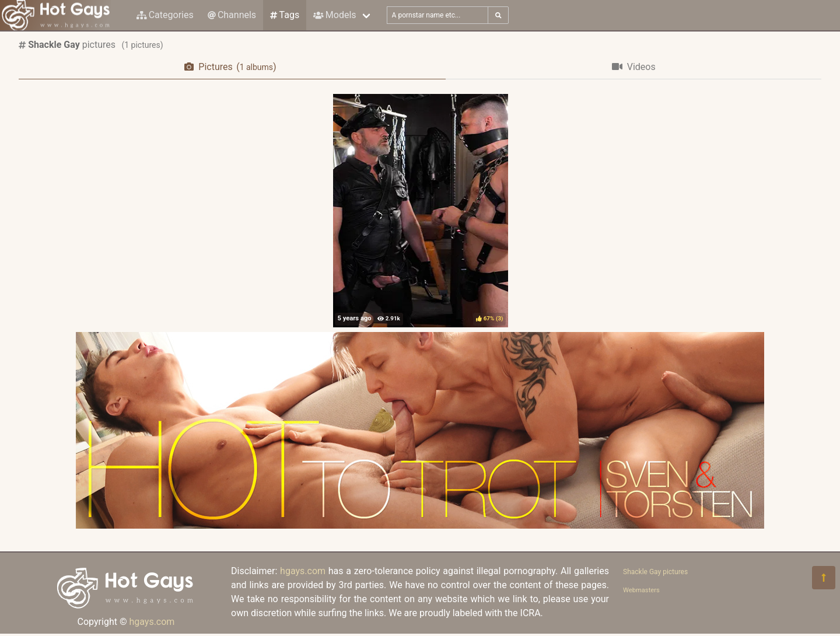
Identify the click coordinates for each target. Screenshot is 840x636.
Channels (232, 15)
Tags (285, 15)
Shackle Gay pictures (655, 572)
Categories (165, 15)
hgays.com (152, 622)
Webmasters (641, 590)
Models (335, 15)
